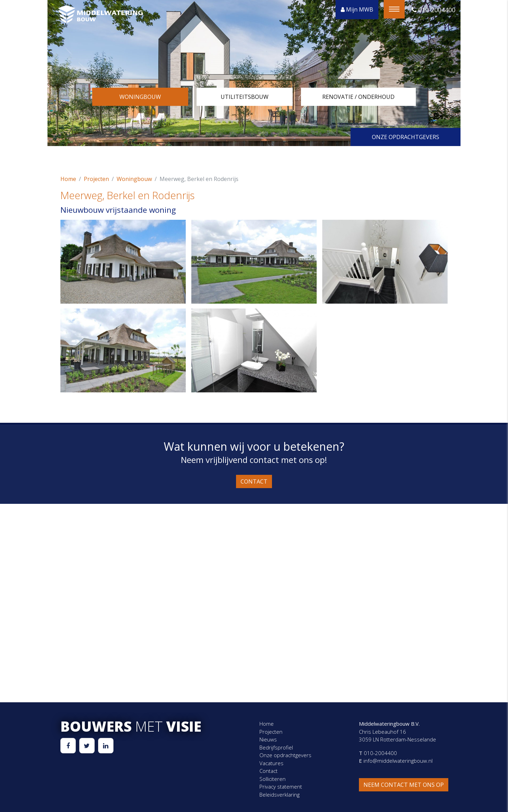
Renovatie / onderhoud (358, 97)
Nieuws (268, 739)
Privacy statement (281, 786)
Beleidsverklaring (279, 795)
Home (68, 179)
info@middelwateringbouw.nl (397, 761)
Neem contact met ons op (404, 785)
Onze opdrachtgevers (406, 137)
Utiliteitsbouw (245, 97)
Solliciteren (273, 779)
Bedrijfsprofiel (276, 747)
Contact (254, 481)
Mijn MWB (357, 9)
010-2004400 (433, 10)
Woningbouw (140, 97)
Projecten (96, 179)
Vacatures (271, 763)
